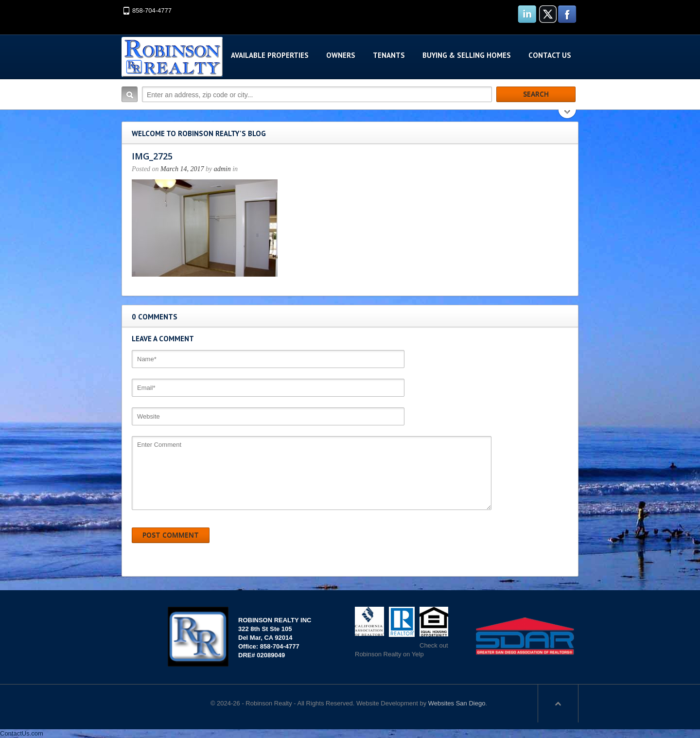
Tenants (389, 55)
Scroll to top (558, 703)
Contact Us (550, 55)
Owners (341, 55)
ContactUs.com (22, 733)
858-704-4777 (152, 10)
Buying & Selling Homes (467, 55)
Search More (568, 115)
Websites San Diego (457, 703)
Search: (130, 94)
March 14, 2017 (182, 169)
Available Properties (270, 55)
